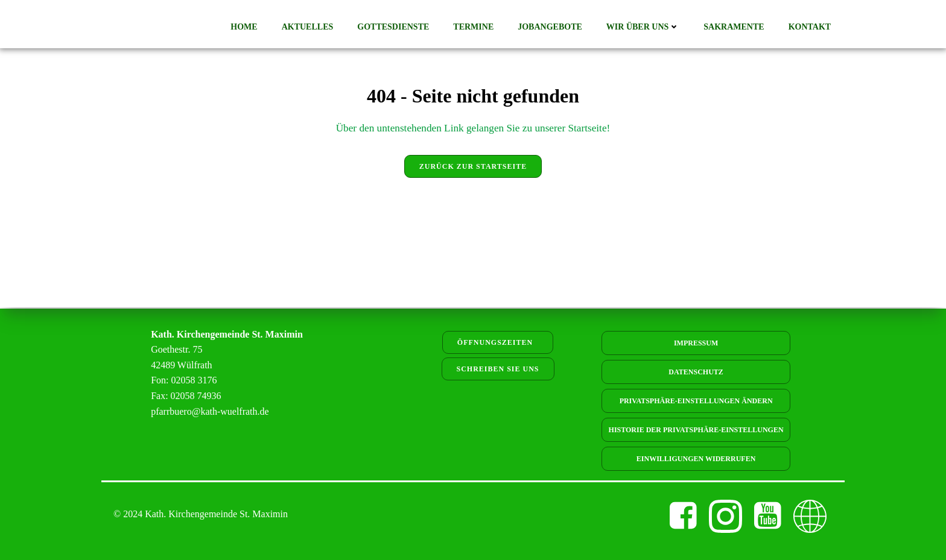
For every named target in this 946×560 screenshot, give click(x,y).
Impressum (696, 343)
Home (246, 27)
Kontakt (811, 27)
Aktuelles (309, 27)
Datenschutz (696, 372)
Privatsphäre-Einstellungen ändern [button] (696, 401)
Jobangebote (552, 27)
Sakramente (735, 27)
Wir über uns (645, 27)
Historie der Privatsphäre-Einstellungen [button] (696, 430)
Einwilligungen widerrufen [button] (696, 459)
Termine (475, 27)
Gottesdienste (395, 27)
